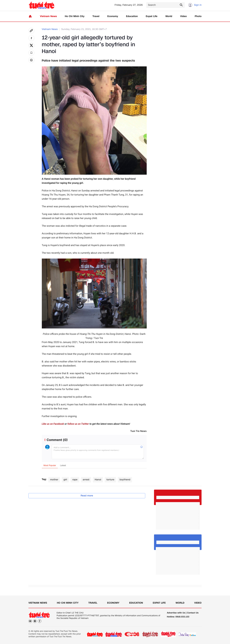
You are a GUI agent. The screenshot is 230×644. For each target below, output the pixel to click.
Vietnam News (48, 16)
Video (183, 16)
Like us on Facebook (53, 424)
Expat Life (152, 16)
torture (110, 480)
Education (132, 16)
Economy (113, 16)
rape (75, 480)
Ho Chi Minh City (75, 16)
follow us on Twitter (78, 424)
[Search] (165, 5)
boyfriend (125, 480)
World (169, 16)
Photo (198, 16)
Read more (87, 496)
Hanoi (98, 480)
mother (54, 480)
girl (65, 480)
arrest (86, 480)
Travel (96, 16)
